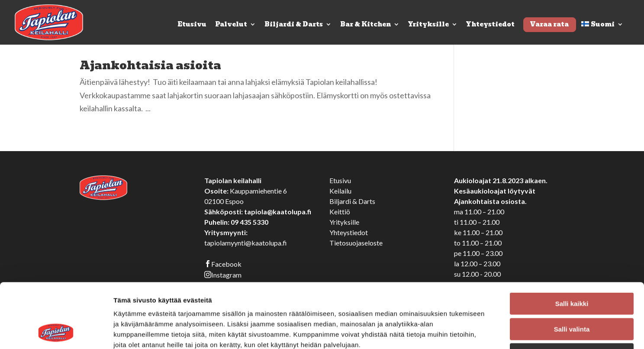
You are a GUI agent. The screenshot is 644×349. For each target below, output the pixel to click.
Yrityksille (428, 25)
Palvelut (231, 25)
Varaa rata (549, 24)
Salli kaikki (572, 243)
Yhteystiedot (490, 25)
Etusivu (192, 25)
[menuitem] (602, 33)
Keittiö (340, 212)
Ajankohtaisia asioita (150, 65)
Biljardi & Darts (294, 25)
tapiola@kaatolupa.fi (278, 212)
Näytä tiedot (463, 332)
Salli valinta (572, 269)
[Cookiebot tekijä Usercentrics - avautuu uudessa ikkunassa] (56, 332)
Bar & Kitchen (365, 25)
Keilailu (340, 191)
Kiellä (572, 294)
